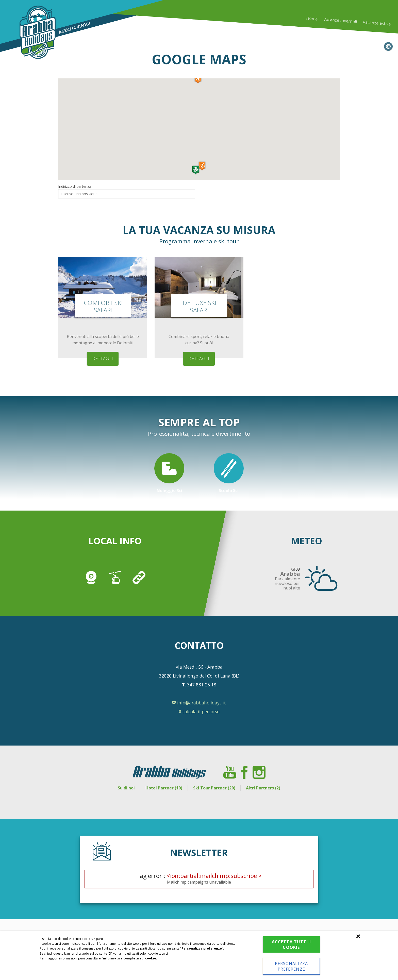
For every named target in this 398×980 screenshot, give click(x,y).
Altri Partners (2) (263, 788)
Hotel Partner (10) (164, 788)
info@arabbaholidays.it (199, 703)
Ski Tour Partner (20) (214, 788)
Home (312, 18)
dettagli (103, 359)
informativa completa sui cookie (130, 958)
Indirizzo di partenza (75, 186)
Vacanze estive (377, 23)
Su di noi (126, 788)
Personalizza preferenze (291, 966)
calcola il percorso (199, 712)
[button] (196, 170)
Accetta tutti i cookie (291, 944)
